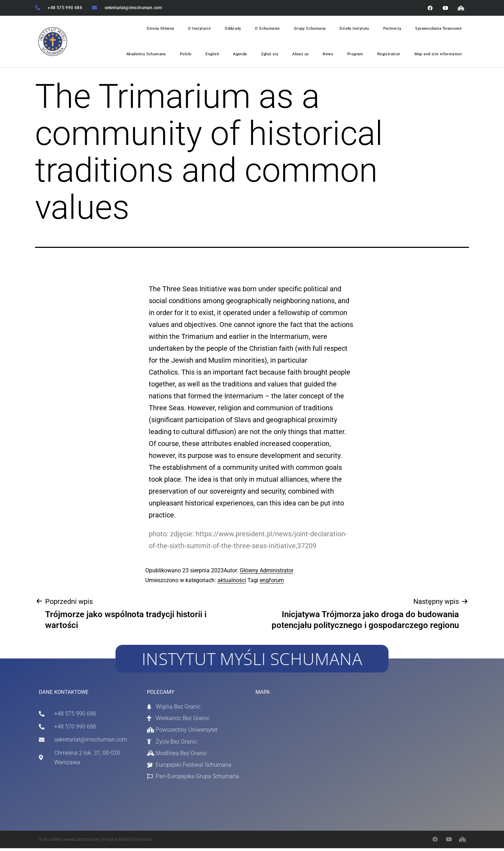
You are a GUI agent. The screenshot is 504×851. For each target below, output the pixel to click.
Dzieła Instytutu (349, 29)
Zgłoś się (262, 56)
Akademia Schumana (133, 56)
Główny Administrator (267, 574)
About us (294, 56)
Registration (385, 56)
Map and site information (437, 56)
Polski (174, 56)
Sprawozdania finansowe (437, 29)
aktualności (232, 583)
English (202, 56)
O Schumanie (259, 29)
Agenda (231, 56)
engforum (272, 583)
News (322, 56)
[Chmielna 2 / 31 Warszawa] (301, 757)
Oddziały (223, 29)
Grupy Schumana (303, 29)
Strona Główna (148, 29)
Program (351, 56)
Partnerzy (389, 29)
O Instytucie (189, 29)
